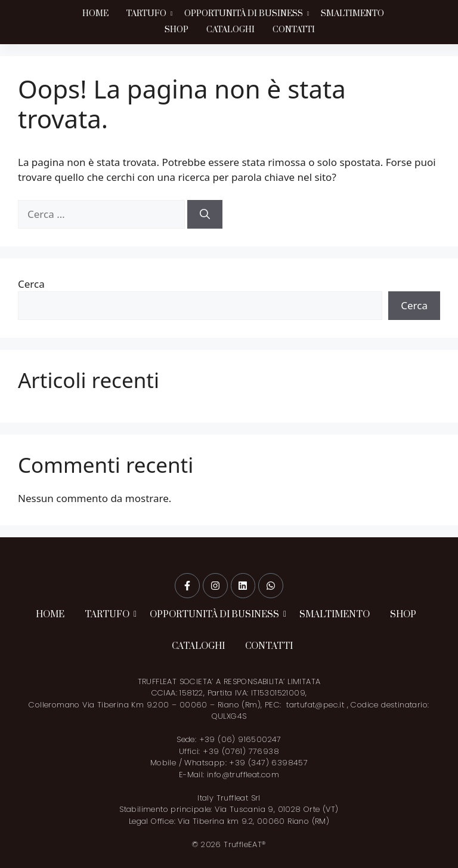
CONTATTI (294, 30)
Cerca (31, 284)
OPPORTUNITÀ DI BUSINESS (245, 14)
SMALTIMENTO (352, 14)
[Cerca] (205, 214)
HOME (95, 14)
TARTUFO (148, 14)
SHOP (177, 30)
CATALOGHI (230, 30)
